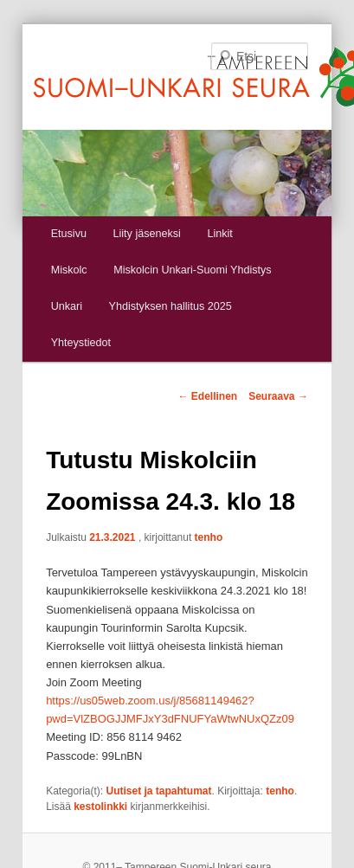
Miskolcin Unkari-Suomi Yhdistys (192, 270)
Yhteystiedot (81, 343)
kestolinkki (100, 807)
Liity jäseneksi (146, 234)
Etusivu (69, 234)
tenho (209, 537)
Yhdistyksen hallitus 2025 (171, 306)
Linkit (219, 234)
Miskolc (69, 270)
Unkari (67, 306)
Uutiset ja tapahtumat (159, 791)
